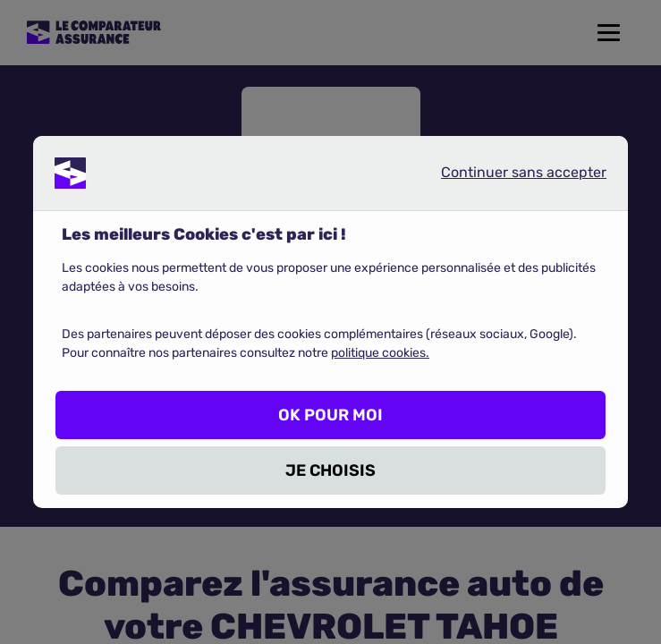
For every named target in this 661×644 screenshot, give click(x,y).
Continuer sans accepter (509, 176)
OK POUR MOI (330, 415)
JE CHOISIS (330, 470)
